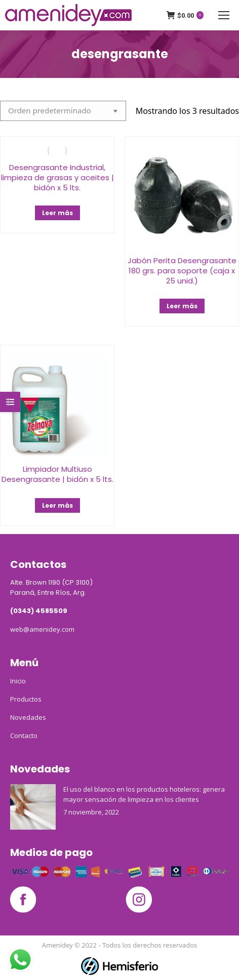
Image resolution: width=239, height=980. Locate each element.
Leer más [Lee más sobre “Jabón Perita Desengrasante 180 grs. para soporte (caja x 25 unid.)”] (182, 306)
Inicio (18, 681)
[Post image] (33, 807)
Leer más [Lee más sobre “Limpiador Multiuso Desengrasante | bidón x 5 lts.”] (57, 505)
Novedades (28, 717)
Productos (26, 699)
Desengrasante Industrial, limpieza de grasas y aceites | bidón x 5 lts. (57, 177)
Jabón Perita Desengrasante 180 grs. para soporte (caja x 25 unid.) (182, 271)
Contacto (24, 736)
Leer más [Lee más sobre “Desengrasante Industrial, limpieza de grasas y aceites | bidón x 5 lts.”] (57, 213)
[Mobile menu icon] (224, 15)
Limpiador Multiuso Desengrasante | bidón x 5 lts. (57, 474)
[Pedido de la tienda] (63, 111)
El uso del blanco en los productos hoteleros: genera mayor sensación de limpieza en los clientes (144, 794)
